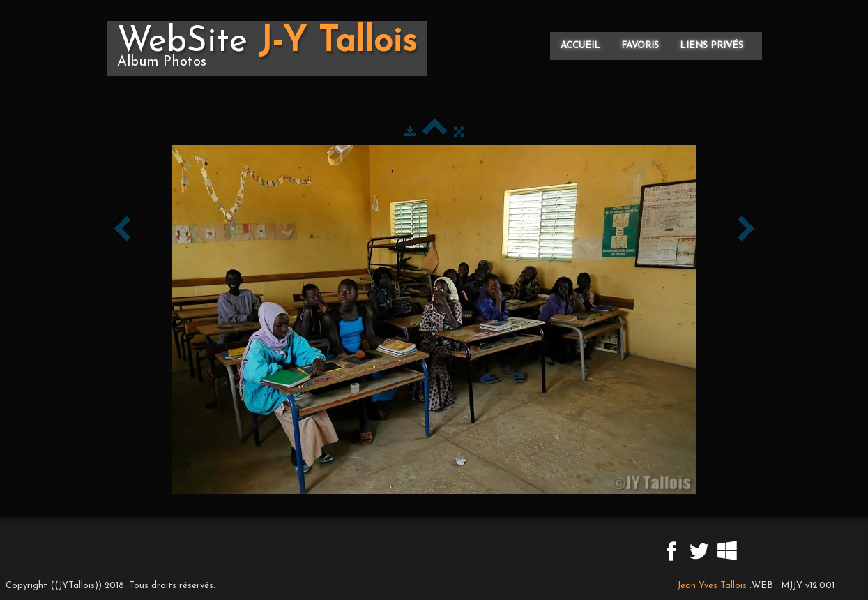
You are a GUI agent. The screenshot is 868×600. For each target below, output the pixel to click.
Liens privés (711, 46)
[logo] (267, 48)
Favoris (640, 46)
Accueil (580, 46)
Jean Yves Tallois (712, 586)
